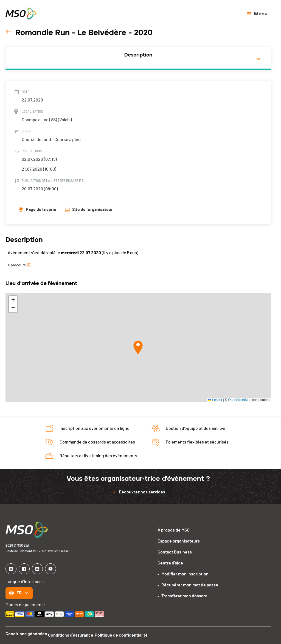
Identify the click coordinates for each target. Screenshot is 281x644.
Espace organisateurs (179, 541)
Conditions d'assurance (74, 634)
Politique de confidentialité (127, 634)
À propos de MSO (174, 530)
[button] (138, 348)
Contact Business (175, 552)
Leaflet (215, 400)
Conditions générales (26, 634)
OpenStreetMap (240, 400)
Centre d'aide (170, 563)
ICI (29, 265)
